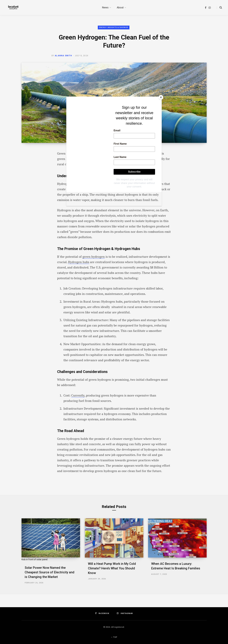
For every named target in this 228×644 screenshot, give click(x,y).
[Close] (161, 97)
